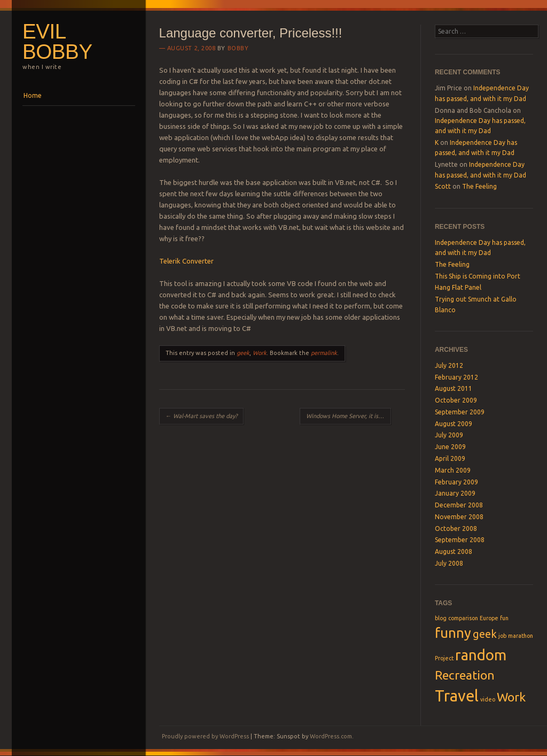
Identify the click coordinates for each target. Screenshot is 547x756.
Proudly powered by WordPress (205, 736)
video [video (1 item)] (488, 699)
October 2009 (456, 400)
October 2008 (456, 529)
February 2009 (456, 482)
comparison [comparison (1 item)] (463, 618)
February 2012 (456, 377)
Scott (443, 186)
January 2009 (455, 493)
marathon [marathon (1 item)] (521, 636)
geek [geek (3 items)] (485, 634)
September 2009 (460, 412)
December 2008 (459, 505)
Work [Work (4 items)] (511, 697)
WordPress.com (331, 736)
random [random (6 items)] (481, 655)
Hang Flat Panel (458, 287)
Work (260, 353)
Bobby (238, 48)
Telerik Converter (186, 261)
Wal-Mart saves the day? (201, 416)
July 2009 (449, 435)
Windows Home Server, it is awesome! (349, 416)
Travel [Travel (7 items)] (457, 696)
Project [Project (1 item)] (444, 658)
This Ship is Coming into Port (478, 276)
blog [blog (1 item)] (441, 618)
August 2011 (454, 388)
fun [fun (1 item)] (504, 618)
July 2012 (449, 365)
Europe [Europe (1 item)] (489, 618)
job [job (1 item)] (502, 636)
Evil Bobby (57, 42)
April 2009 (450, 458)
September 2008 (460, 540)
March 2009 (453, 470)
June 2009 (450, 447)
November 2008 (459, 517)
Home (33, 95)
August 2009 (454, 424)
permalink (324, 353)
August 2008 (454, 551)
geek (243, 353)
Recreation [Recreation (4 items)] (465, 675)
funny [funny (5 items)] (453, 633)
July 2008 (449, 563)
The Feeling (479, 186)
